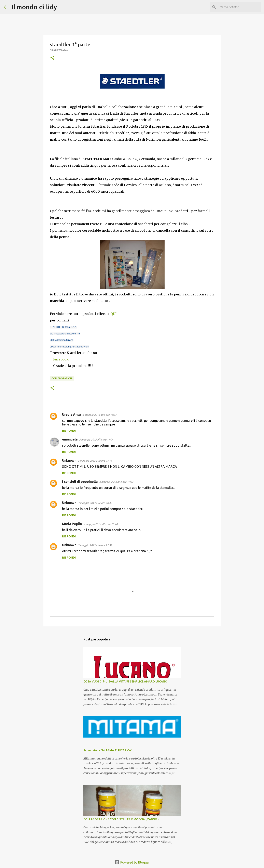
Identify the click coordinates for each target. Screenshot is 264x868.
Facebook (61, 359)
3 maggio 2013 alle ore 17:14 (95, 461)
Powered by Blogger (132, 862)
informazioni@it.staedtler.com (73, 347)
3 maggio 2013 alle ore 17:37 (116, 482)
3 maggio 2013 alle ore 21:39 (95, 545)
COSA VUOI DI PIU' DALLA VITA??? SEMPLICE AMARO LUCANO (125, 681)
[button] (52, 58)
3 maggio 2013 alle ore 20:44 (100, 524)
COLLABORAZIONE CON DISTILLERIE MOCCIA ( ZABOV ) (121, 819)
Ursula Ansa (71, 414)
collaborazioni (62, 378)
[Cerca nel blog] (239, 7)
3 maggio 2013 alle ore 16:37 (99, 415)
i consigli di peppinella (80, 482)
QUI (113, 314)
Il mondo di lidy (34, 7)
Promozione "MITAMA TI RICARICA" (108, 750)
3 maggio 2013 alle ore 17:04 (96, 439)
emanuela (70, 439)
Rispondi (69, 431)
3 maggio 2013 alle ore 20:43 (95, 503)
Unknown (69, 460)
